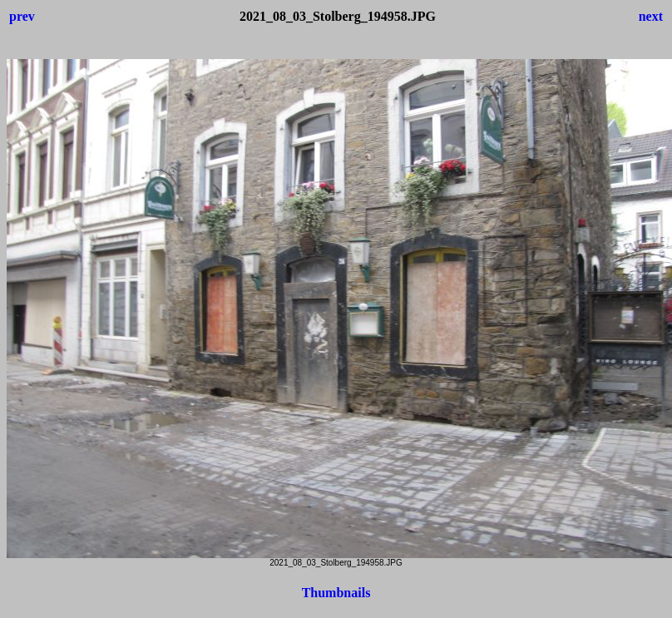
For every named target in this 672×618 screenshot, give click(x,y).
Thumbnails (336, 593)
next (651, 16)
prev (22, 16)
